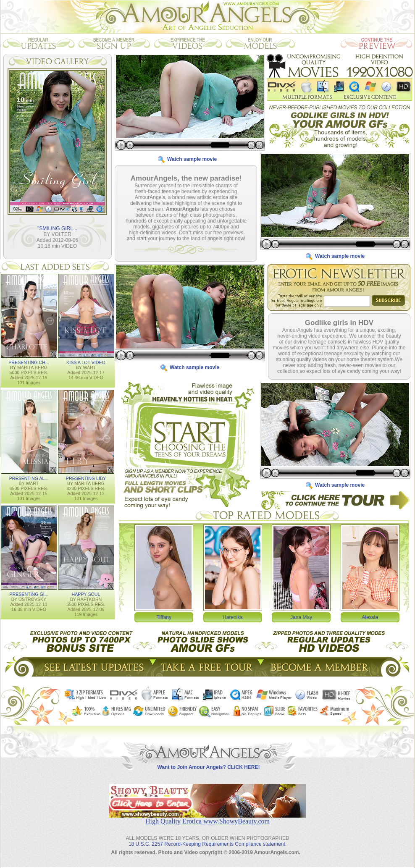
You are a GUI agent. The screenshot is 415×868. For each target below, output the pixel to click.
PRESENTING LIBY (86, 478)
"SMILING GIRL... (57, 228)
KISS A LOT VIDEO (86, 362)
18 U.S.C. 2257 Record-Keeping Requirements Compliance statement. (207, 844)
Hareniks (232, 617)
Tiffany (164, 617)
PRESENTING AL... (29, 478)
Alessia (370, 617)
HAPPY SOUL (86, 594)
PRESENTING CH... (29, 362)
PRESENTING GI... (29, 594)
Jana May (301, 617)
